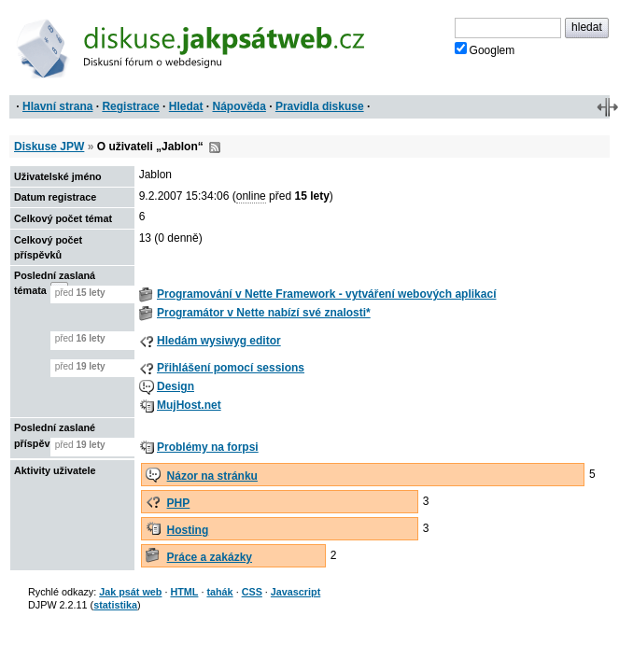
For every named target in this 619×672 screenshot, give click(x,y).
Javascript (295, 592)
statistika (115, 605)
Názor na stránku (212, 476)
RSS (215, 147)
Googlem (485, 49)
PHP (179, 503)
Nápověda (239, 106)
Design (176, 386)
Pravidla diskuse (320, 106)
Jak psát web (130, 592)
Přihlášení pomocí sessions (231, 368)
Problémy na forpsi (208, 447)
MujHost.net (189, 405)
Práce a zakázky (210, 557)
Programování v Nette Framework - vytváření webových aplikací (326, 294)
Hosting (188, 530)
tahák (219, 592)
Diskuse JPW (49, 147)
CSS (252, 592)
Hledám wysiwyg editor (219, 341)
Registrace (130, 106)
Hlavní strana (57, 106)
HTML (184, 592)
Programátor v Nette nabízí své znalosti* (264, 313)
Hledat (186, 106)
